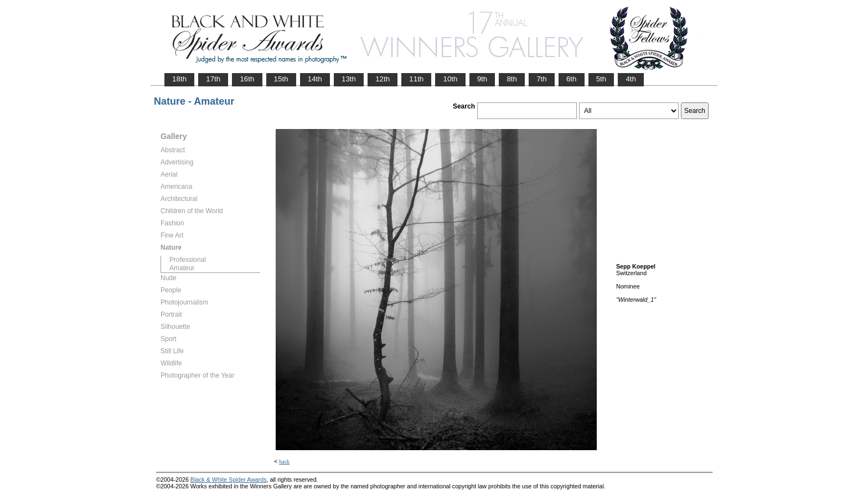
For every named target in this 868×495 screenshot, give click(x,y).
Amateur (182, 268)
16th (247, 79)
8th (512, 79)
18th (179, 79)
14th (315, 79)
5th (601, 79)
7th (542, 79)
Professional (188, 260)
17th (213, 79)
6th (572, 79)
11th (416, 79)
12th (383, 79)
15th (281, 79)
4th (631, 79)
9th (482, 79)
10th (450, 79)
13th (349, 79)
